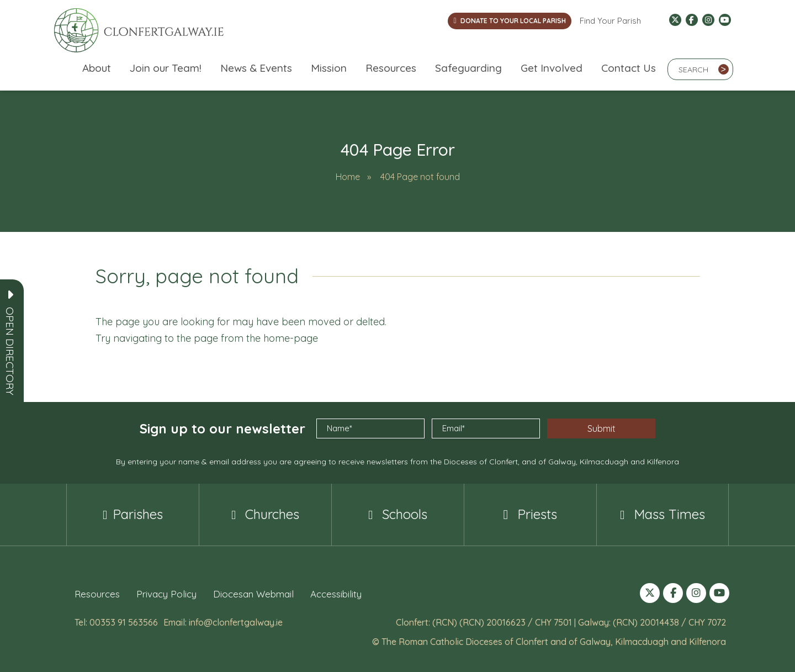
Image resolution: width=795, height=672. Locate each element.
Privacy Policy (166, 594)
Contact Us (629, 68)
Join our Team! (166, 68)
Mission (329, 68)
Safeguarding (468, 68)
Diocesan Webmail (253, 594)
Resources (391, 68)
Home (348, 177)
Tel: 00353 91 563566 (116, 622)
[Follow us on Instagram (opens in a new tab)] (708, 20)
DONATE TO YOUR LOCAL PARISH (509, 21)
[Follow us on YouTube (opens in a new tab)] (725, 20)
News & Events (256, 68)
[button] (10, 351)
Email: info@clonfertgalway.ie (223, 622)
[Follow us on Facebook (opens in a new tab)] (692, 20)
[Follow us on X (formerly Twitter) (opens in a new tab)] (675, 20)
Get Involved (552, 68)
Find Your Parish (610, 21)
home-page (291, 338)
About (97, 68)
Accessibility (336, 594)
